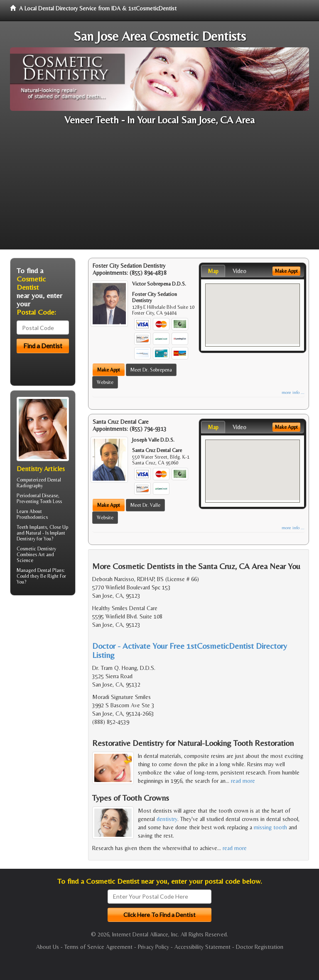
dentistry (167, 819)
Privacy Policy (153, 947)
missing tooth (270, 827)
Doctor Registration (260, 947)
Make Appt (109, 370)
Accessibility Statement (202, 947)
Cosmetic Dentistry (36, 549)
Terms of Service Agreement (98, 947)
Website (105, 382)
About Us (48, 947)
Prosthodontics (32, 517)
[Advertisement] (159, 191)
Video (239, 271)
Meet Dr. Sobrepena (151, 370)
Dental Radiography (39, 483)
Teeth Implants (32, 527)
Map (213, 271)
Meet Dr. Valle (145, 505)
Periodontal (29, 496)
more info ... (293, 392)
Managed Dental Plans (40, 570)
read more (243, 781)
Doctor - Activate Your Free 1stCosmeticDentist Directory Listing (190, 650)
